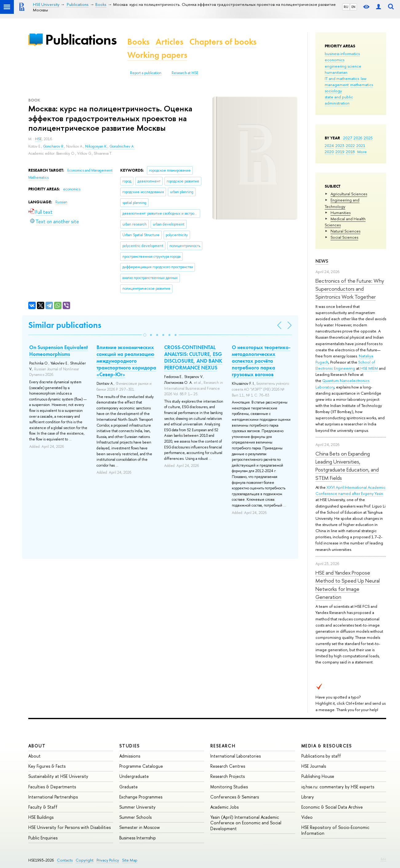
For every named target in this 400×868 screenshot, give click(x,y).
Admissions (130, 756)
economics (335, 60)
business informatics (342, 54)
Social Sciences (344, 237)
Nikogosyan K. (96, 146)
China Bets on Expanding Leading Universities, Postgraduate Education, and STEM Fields (347, 466)
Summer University (137, 807)
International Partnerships (53, 797)
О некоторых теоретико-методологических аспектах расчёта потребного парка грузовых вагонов (261, 361)
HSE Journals (314, 766)
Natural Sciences (345, 231)
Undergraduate (134, 776)
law (364, 78)
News (322, 261)
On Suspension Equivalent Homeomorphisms (59, 351)
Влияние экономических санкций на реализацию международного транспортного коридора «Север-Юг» (126, 361)
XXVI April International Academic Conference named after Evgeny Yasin (350, 490)
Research (223, 746)
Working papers (157, 55)
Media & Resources (327, 746)
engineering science (343, 66)
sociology (333, 91)
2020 (329, 152)
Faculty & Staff (43, 807)
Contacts (65, 860)
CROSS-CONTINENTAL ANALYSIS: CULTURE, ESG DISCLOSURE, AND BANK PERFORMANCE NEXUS (193, 357)
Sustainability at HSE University (58, 776)
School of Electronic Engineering (345, 365)
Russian (61, 202)
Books (138, 42)
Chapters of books (223, 42)
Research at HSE (185, 73)
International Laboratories (236, 756)
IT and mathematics (342, 78)
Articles (169, 42)
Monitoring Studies (229, 787)
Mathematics (38, 177)
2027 (348, 138)
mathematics (362, 85)
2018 (350, 152)
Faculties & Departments (52, 787)
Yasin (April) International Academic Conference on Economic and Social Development (246, 823)
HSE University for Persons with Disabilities (69, 827)
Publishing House (318, 776)
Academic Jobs (224, 807)
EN (353, 7)
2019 (340, 152)
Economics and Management (90, 170)
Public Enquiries (43, 838)
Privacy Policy (108, 860)
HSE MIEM (369, 368)
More (362, 152)
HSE (38, 139)
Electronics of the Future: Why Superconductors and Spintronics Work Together (350, 289)
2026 (358, 138)
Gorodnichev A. (122, 146)
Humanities (341, 213)
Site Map (130, 860)
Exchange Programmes (141, 797)
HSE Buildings (41, 817)
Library (308, 797)
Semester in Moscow (140, 827)
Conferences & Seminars (235, 797)
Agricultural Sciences (349, 194)
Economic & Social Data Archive (332, 807)
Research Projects (228, 776)
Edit (383, 859)
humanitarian (336, 72)
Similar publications (65, 325)
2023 (340, 145)
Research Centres (228, 766)
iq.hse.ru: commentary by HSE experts (338, 787)
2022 (350, 145)
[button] (145, 335)
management (337, 85)
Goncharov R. (54, 146)
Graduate (129, 787)
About (37, 746)
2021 (361, 145)
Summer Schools (135, 817)
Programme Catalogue (141, 766)
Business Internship (138, 838)
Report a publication (146, 73)
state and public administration (339, 100)
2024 (329, 145)
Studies (130, 746)
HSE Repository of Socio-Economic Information (335, 830)
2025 (368, 138)
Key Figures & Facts (47, 766)
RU (346, 7)
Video (307, 817)
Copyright (85, 860)
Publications (81, 40)
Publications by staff (321, 756)
